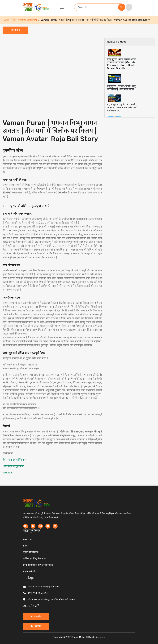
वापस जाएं (15, 30)
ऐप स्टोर (36, 616)
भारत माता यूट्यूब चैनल (13, 466)
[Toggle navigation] (62, 7)
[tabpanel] (52, 259)
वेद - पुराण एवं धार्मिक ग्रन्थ (25, 20)
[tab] (130, 60)
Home (6, 20)
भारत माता (8, 473)
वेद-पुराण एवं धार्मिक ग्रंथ (14, 460)
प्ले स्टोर (36, 626)
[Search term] (96, 7)
